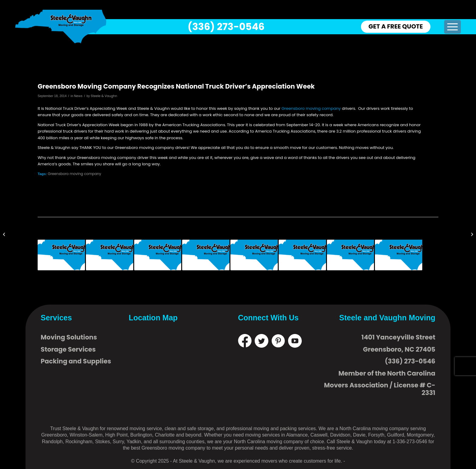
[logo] (61, 27)
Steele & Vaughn (104, 96)
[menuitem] (452, 27)
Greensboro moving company (311, 108)
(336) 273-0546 (226, 27)
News (78, 96)
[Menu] (452, 27)
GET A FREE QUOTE (396, 26)
